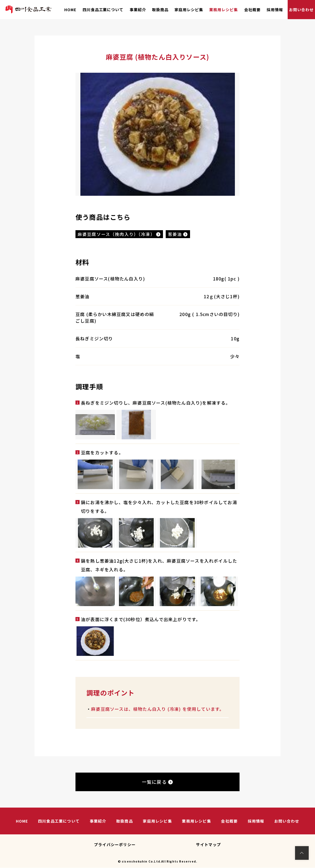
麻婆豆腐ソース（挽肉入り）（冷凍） (119, 234)
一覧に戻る (157, 782)
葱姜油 (179, 234)
